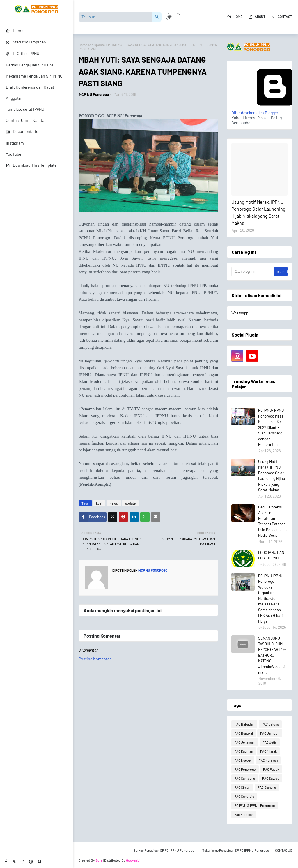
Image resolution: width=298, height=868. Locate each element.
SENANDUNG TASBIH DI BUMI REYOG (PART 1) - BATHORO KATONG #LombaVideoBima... (272, 655)
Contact (282, 17)
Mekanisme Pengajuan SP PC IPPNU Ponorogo (235, 850)
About (257, 17)
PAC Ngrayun (268, 760)
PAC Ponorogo (245, 769)
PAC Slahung (267, 787)
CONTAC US (284, 850)
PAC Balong (270, 724)
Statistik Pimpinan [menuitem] (26, 42)
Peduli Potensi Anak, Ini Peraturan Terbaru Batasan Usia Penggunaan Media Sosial (272, 521)
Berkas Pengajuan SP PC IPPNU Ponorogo (164, 850)
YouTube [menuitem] (14, 154)
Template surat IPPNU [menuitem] (25, 109)
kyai (99, 503)
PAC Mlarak (268, 751)
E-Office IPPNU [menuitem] (23, 53)
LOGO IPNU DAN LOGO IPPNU (271, 555)
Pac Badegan (244, 814)
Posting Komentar (95, 659)
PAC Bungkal (244, 733)
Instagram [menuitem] (15, 143)
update (100, 45)
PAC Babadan (244, 724)
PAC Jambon (270, 733)
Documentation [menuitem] (23, 131)
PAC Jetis (270, 742)
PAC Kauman (244, 751)
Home (235, 17)
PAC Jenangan (245, 742)
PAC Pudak (271, 769)
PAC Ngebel (243, 760)
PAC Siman (242, 787)
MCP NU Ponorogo (94, 94)
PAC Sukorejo (244, 796)
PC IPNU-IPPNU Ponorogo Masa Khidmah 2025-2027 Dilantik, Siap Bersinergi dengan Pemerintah (271, 427)
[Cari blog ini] (252, 272)
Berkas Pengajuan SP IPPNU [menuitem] (30, 65)
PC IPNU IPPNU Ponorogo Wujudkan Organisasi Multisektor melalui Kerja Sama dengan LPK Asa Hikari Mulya (271, 598)
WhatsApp (240, 313)
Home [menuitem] (15, 30)
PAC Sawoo (271, 778)
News (114, 503)
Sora (99, 860)
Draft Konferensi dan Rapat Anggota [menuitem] (30, 93)
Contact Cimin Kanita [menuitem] (25, 120)
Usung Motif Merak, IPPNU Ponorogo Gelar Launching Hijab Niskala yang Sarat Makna (258, 212)
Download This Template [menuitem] (31, 165)
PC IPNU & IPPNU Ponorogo (255, 805)
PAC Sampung (245, 778)
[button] (173, 17)
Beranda (85, 45)
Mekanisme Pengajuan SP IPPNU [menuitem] (34, 76)
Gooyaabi (133, 860)
